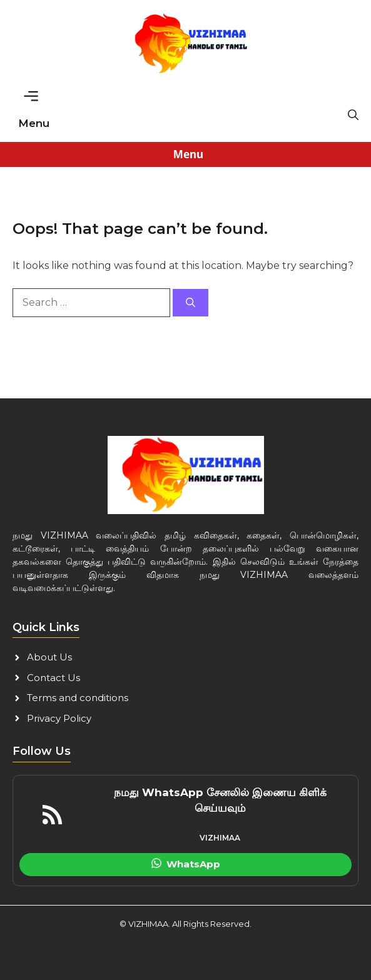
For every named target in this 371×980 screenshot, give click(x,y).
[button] (353, 114)
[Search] (191, 303)
